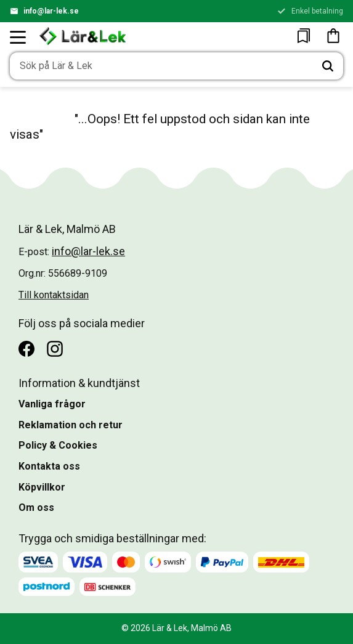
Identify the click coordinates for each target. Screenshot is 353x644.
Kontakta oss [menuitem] (49, 466)
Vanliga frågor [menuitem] (52, 404)
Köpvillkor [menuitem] (42, 487)
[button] (18, 37)
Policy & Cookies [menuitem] (58, 445)
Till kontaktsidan (54, 295)
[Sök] (328, 66)
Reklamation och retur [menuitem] (71, 425)
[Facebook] (26, 349)
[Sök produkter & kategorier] (161, 66)
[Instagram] (55, 349)
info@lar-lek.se (51, 11)
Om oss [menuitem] (36, 507)
